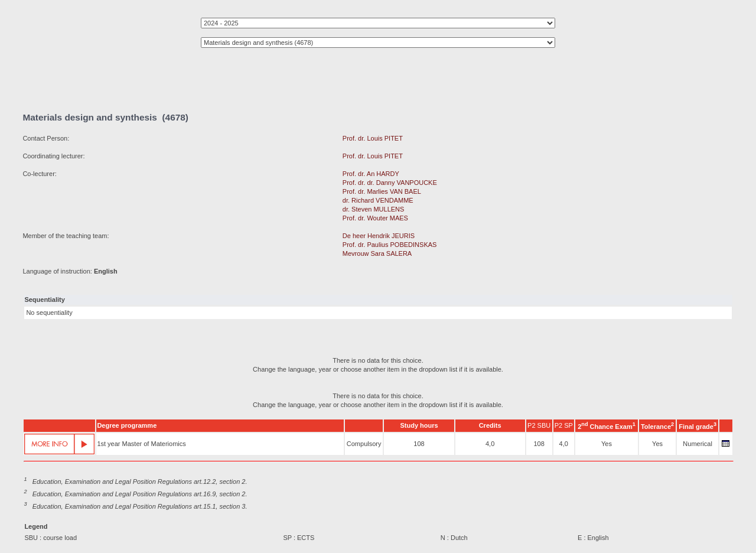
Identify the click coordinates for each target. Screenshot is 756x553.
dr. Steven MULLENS (374, 209)
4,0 (490, 444)
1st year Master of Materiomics (141, 444)
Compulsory (364, 444)
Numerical (698, 444)
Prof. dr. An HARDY (371, 174)
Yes (607, 444)
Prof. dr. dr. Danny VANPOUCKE (390, 183)
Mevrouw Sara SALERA (377, 253)
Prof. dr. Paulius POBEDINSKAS (390, 245)
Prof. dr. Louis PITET (373, 138)
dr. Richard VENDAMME (378, 200)
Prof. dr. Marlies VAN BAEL (382, 191)
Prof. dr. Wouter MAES (375, 218)
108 (419, 444)
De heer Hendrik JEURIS (379, 236)
